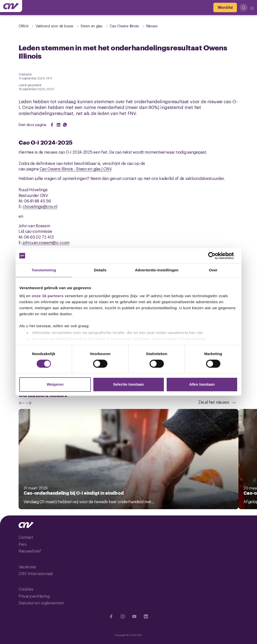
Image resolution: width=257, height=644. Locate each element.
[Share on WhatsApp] (65, 125)
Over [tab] (213, 270)
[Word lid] (225, 8)
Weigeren (55, 385)
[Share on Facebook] (52, 125)
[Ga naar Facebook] (111, 616)
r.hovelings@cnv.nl (40, 206)
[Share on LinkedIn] (58, 125)
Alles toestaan (202, 385)
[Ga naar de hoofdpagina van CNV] (11, 6)
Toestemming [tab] (44, 270)
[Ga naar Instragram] (123, 616)
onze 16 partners (48, 296)
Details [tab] (100, 270)
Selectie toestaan (129, 385)
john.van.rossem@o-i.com (46, 242)
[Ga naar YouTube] (134, 616)
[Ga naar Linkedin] (146, 616)
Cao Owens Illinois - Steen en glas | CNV (75, 169)
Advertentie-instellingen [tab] (157, 270)
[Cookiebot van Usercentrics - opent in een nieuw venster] (216, 256)
